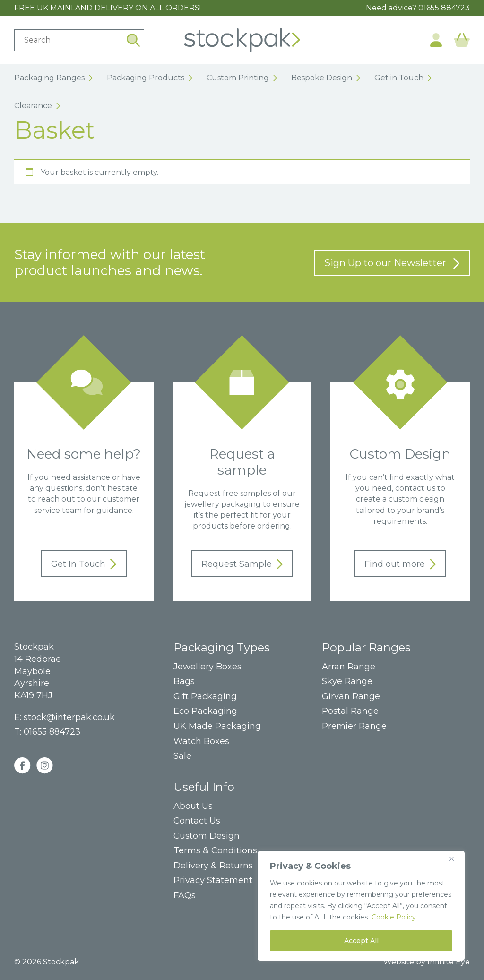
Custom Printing (242, 78)
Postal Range (350, 711)
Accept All (361, 941)
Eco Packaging (205, 711)
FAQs (185, 896)
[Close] (455, 859)
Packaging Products (150, 78)
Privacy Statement (213, 880)
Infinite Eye (449, 962)
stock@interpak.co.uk (69, 717)
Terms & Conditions (215, 851)
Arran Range (349, 667)
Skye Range (347, 681)
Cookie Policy (394, 917)
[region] (361, 906)
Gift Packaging (205, 697)
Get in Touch (403, 78)
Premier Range (354, 726)
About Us (193, 806)
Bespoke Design (326, 78)
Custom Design (207, 836)
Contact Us (197, 821)
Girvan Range (351, 697)
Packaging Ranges (53, 78)
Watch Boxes (201, 742)
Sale (182, 756)
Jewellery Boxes (207, 667)
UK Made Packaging (217, 726)
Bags (184, 681)
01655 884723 (444, 8)
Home (242, 40)
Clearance (37, 106)
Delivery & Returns (213, 866)
